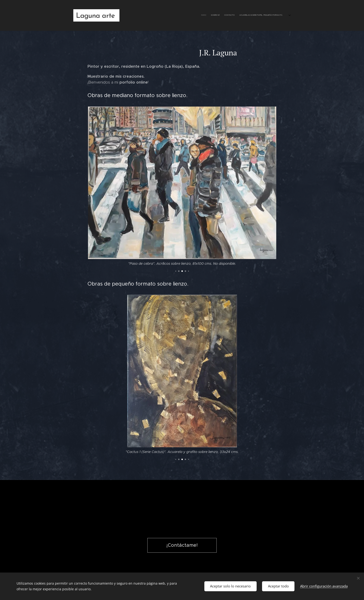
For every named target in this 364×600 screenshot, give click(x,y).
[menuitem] (273, 15)
